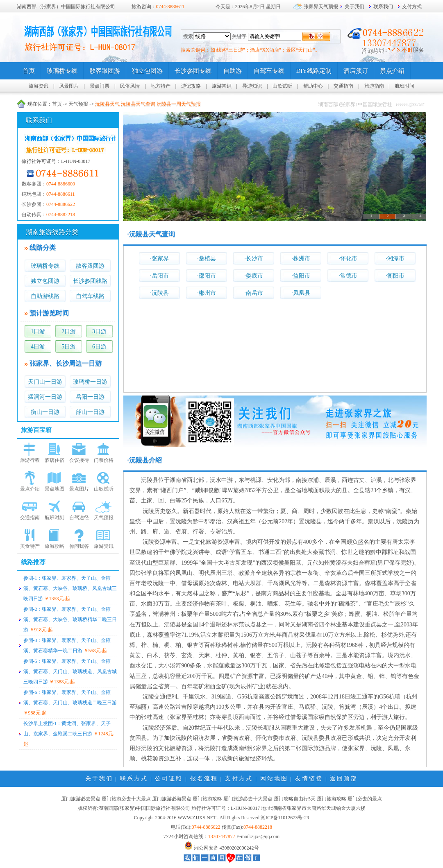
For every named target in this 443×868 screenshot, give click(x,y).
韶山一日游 (90, 412)
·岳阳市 (159, 276)
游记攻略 (191, 86)
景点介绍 (30, 489)
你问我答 (79, 546)
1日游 (38, 331)
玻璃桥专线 (45, 266)
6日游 (99, 347)
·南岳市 (254, 293)
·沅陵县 (159, 293)
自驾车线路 (90, 296)
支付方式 (412, 7)
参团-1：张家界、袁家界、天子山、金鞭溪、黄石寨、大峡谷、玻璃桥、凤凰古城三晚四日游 (70, 588)
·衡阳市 (395, 276)
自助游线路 (45, 296)
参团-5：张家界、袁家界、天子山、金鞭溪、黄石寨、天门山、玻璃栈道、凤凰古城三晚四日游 (70, 671)
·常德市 (348, 276)
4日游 (38, 347)
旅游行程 (30, 460)
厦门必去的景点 (365, 799)
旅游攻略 (55, 546)
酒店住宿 (55, 460)
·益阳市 (301, 276)
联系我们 (383, 7)
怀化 (261, 738)
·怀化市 (348, 259)
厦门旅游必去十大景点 (126, 799)
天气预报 (78, 104)
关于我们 (354, 7)
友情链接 (309, 779)
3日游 (99, 331)
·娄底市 (254, 276)
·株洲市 (301, 259)
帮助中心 (313, 86)
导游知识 (252, 86)
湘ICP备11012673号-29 (285, 818)
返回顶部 (344, 779)
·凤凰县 (301, 293)
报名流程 (204, 779)
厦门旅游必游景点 (172, 799)
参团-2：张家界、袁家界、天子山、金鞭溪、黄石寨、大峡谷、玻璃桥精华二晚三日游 (70, 619)
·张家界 (159, 259)
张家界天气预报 (321, 7)
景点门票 (100, 86)
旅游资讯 (39, 86)
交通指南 (343, 86)
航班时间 (404, 86)
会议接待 (79, 460)
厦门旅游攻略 (207, 799)
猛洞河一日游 (45, 397)
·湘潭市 (395, 259)
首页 (57, 104)
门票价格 (104, 460)
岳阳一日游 (90, 397)
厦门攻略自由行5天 (295, 799)
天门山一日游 (45, 382)
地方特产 (161, 86)
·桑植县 (207, 259)
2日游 (69, 331)
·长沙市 (254, 259)
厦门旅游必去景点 (81, 799)
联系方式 (134, 779)
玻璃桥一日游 (90, 382)
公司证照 (169, 779)
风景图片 (69, 86)
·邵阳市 (207, 276)
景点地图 (55, 489)
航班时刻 (55, 518)
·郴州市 (207, 293)
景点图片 (79, 489)
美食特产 (30, 546)
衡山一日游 (45, 412)
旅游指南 (374, 86)
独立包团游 (45, 281)
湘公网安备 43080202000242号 (226, 848)
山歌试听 (282, 86)
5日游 (69, 347)
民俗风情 (130, 86)
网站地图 (274, 779)
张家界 (408, 480)
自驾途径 (79, 518)
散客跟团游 (90, 266)
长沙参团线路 (90, 281)
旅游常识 (222, 86)
